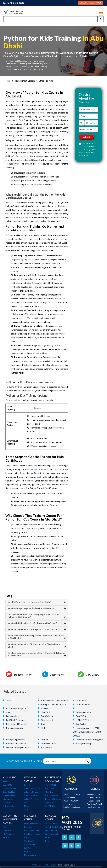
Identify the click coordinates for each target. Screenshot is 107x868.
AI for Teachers (82, 704)
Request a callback (90, 3)
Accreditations (10, 788)
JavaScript (79, 724)
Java (42, 724)
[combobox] (88, 129)
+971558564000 (71, 801)
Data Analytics (12, 716)
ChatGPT (44, 712)
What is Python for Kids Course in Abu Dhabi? (29, 602)
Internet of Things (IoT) (16, 724)
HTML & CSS (81, 720)
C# (76, 708)
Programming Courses (25, 81)
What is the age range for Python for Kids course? (31, 608)
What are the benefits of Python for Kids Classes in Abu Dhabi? (34, 645)
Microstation (51, 802)
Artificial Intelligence (15, 708)
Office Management (30, 853)
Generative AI (46, 720)
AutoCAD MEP (52, 795)
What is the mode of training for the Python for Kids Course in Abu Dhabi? (36, 637)
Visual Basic (45, 747)
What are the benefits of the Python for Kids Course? (33, 629)
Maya (27, 806)
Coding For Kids (82, 712)
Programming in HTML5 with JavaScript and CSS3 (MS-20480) (88, 732)
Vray (26, 809)
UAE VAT (7, 837)
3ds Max (28, 785)
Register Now (9, 795)
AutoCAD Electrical (49, 790)
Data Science (46, 716)
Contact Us (8, 799)
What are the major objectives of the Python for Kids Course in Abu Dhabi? (36, 654)
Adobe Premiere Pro (31, 801)
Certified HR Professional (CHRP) (30, 844)
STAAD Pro (50, 806)
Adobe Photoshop (32, 788)
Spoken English (52, 834)
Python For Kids (45, 81)
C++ (7, 712)
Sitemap (7, 802)
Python (43, 739)
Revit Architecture (53, 799)
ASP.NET (44, 708)
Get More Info (53, 674)
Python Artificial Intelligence (88, 739)
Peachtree (8, 830)
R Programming (82, 743)
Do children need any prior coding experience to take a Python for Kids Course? (33, 616)
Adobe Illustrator (32, 795)
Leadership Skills (31, 823)
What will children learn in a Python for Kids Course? (32, 623)
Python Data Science (15, 743)
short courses (34, 469)
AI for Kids (80, 700)
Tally (5, 827)
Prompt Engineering (14, 739)
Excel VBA (79, 716)
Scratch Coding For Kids (16, 747)
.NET (7, 700)
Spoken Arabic (51, 830)
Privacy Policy (9, 806)
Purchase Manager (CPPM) (32, 836)
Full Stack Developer (15, 720)
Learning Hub (9, 792)
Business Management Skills (32, 829)
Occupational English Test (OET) (53, 825)
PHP (42, 728)
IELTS (48, 837)
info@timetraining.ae (72, 807)
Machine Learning (13, 728)
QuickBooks (9, 834)
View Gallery (88, 674)
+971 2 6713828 (14, 3)
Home (8, 81)
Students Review (19, 674)
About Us (8, 785)
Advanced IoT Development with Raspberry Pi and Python (53, 702)
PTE (47, 841)
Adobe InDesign (31, 792)
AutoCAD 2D (51, 785)
